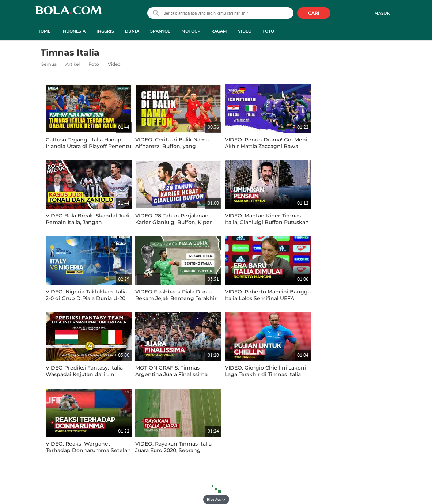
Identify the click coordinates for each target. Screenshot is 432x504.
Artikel (73, 64)
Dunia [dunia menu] (132, 31)
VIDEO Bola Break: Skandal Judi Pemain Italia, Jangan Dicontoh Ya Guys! (88, 222)
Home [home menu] (44, 31)
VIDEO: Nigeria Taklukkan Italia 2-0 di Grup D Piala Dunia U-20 (86, 295)
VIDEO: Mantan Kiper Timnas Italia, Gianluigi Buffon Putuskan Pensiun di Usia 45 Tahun (267, 222)
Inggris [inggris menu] (105, 31)
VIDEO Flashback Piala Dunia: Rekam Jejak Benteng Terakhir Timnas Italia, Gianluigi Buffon (176, 298)
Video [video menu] (245, 31)
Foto (94, 64)
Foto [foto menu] (268, 31)
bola (69, 14)
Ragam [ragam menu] (219, 31)
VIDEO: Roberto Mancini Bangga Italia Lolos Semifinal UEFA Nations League (268, 298)
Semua (49, 64)
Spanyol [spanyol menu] (160, 31)
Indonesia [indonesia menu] (73, 31)
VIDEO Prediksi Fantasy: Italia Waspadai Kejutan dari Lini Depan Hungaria (84, 374)
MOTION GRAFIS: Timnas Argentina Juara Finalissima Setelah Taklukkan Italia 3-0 (171, 374)
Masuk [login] (382, 13)
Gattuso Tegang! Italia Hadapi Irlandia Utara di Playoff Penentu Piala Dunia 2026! (88, 146)
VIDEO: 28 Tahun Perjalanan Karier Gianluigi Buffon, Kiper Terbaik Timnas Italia (174, 222)
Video (114, 64)
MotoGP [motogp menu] (191, 31)
